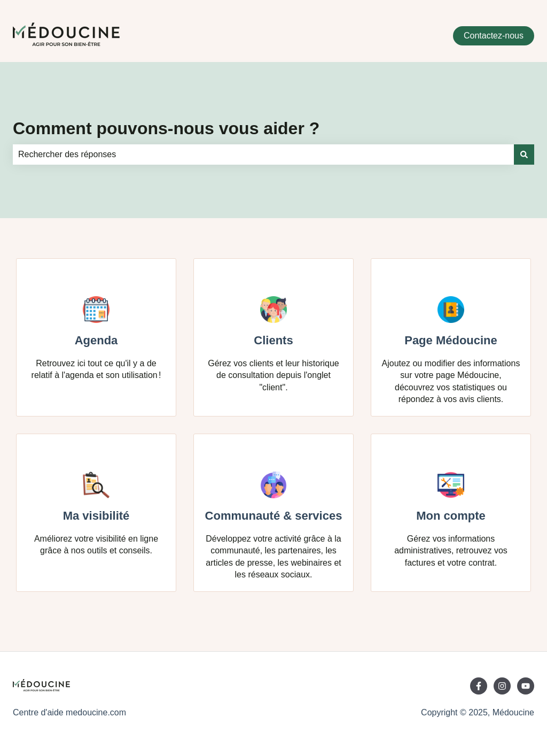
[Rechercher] (524, 155)
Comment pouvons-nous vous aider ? (166, 128)
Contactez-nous (494, 36)
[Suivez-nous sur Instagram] (502, 686)
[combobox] (263, 155)
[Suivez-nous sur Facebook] (479, 686)
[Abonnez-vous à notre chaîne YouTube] (526, 686)
